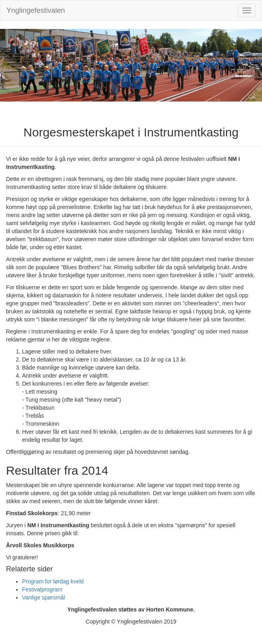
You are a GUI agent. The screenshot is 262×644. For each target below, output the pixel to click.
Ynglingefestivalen (36, 10)
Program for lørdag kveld (53, 581)
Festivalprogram (42, 589)
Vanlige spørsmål (43, 597)
